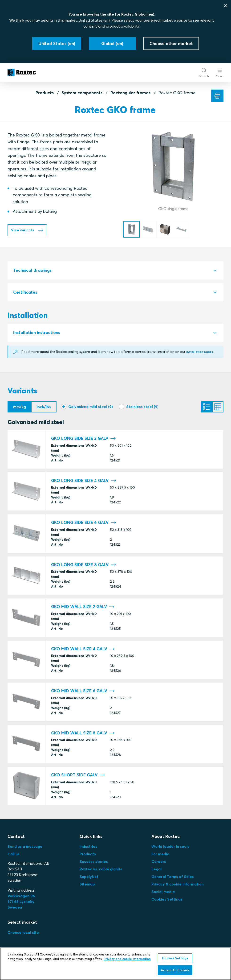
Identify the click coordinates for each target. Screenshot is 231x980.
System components (82, 93)
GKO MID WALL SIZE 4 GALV (83, 650)
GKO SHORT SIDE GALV (78, 776)
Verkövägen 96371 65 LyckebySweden (21, 903)
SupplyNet (89, 878)
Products (45, 93)
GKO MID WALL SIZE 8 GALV (83, 734)
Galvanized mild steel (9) (91, 407)
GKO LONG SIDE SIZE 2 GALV (83, 440)
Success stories (94, 863)
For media (160, 855)
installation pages (201, 352)
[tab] (115, 270)
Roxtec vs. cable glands (101, 870)
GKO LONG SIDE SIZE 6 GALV (84, 524)
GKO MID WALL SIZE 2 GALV (83, 608)
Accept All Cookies (175, 970)
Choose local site (23, 934)
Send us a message (25, 848)
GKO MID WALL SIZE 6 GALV (83, 692)
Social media (163, 893)
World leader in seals (170, 848)
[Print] (217, 96)
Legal (156, 870)
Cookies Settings (167, 901)
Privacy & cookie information (178, 885)
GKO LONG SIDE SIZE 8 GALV (84, 566)
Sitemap (87, 885)
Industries (88, 848)
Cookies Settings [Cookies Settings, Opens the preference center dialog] (175, 958)
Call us (14, 855)
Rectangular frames (130, 93)
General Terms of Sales (173, 878)
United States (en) (94, 20)
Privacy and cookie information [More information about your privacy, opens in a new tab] (127, 959)
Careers (159, 863)
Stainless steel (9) (142, 407)
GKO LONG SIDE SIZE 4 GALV (84, 482)
